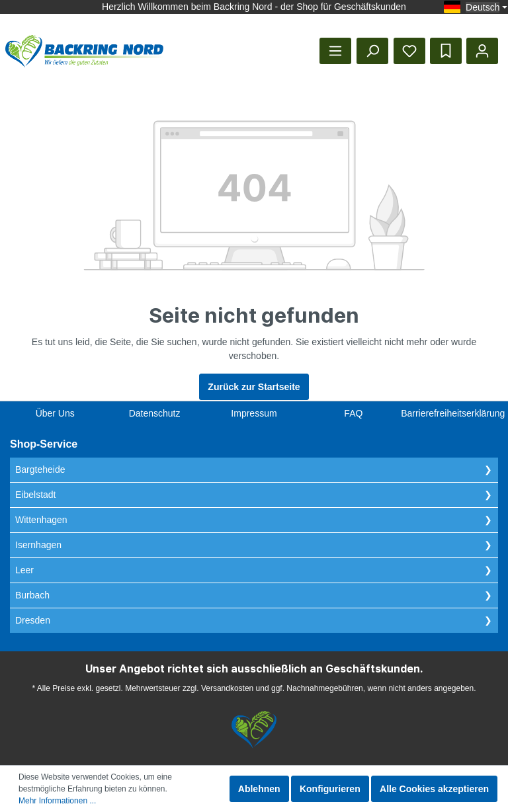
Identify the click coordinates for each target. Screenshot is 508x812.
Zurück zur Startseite (254, 387)
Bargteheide (40, 469)
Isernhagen (38, 545)
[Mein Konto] (482, 51)
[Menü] (335, 51)
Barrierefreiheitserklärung (453, 413)
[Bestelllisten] (446, 51)
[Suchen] (372, 51)
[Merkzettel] (409, 51)
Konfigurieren (330, 789)
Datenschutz (155, 413)
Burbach (32, 595)
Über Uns (55, 413)
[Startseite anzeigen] (85, 51)
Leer (24, 570)
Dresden (33, 620)
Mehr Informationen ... (57, 801)
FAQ (353, 413)
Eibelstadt (35, 495)
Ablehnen (259, 789)
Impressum (254, 413)
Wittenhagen (41, 520)
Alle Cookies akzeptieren (434, 789)
